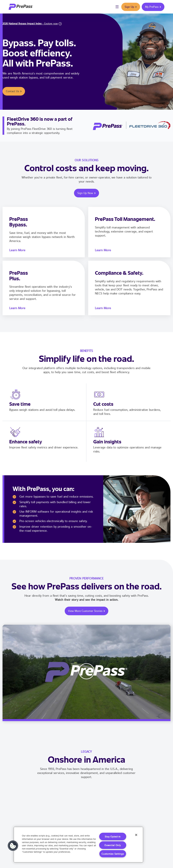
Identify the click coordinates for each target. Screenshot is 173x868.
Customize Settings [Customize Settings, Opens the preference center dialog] (113, 854)
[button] (86, 672)
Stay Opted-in (113, 837)
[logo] (21, 7)
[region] (78, 845)
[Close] (136, 835)
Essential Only (113, 845)
